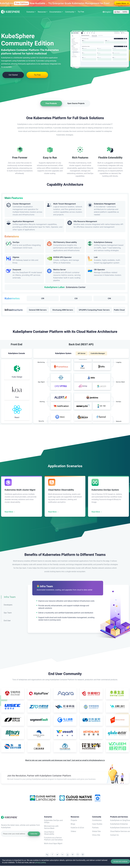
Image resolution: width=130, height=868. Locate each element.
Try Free (81, 12)
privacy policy (40, 862)
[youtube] (68, 855)
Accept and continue (120, 861)
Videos (73, 831)
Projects (74, 820)
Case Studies (97, 824)
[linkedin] (62, 855)
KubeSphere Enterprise (119, 824)
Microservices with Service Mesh (51, 827)
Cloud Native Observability (49, 833)
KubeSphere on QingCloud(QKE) (120, 820)
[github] (78, 855)
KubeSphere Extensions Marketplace (120, 828)
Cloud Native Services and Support (120, 831)
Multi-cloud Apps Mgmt (53, 843)
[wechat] (47, 855)
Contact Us (114, 835)
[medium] (83, 855)
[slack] (73, 855)
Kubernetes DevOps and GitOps (53, 821)
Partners (95, 828)
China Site (96, 835)
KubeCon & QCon (77, 828)
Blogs (73, 824)
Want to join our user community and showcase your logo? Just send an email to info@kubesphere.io (65, 760)
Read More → (10, 512)
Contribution (97, 820)
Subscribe (34, 834)
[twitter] (57, 855)
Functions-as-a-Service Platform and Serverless (53, 839)
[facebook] (52, 855)
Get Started (13, 75)
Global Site (96, 831)
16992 (125, 12)
